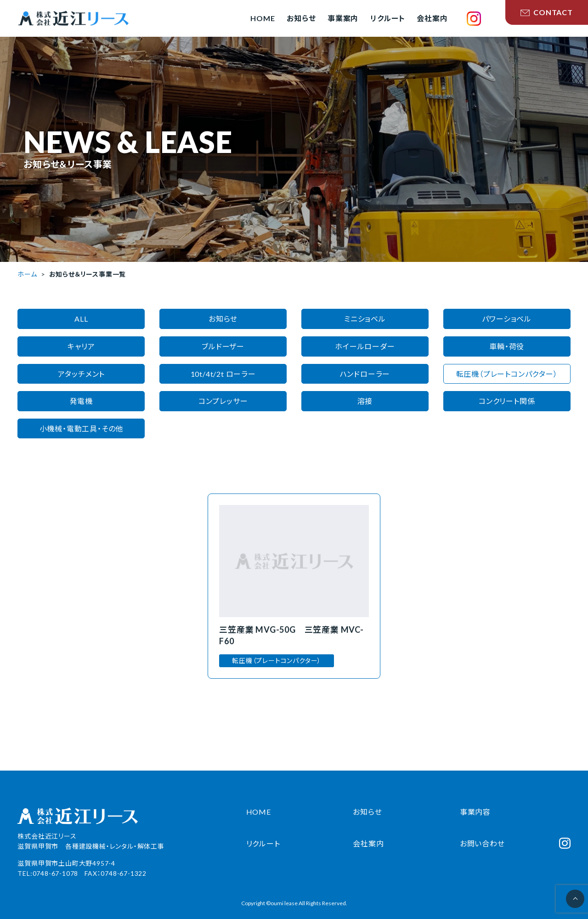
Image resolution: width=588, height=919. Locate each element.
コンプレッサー (223, 401)
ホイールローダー (365, 346)
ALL (81, 319)
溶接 (365, 401)
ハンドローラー (365, 374)
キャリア (81, 346)
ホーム (27, 274)
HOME (259, 812)
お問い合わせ (482, 843)
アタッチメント (82, 374)
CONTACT (547, 12)
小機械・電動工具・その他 (82, 428)
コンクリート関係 (507, 401)
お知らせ (223, 319)
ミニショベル (365, 319)
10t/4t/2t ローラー (223, 374)
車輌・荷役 (507, 346)
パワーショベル (507, 319)
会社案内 (368, 843)
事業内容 (475, 812)
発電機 (81, 401)
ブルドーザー (223, 346)
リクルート (263, 843)
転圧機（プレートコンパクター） (507, 374)
